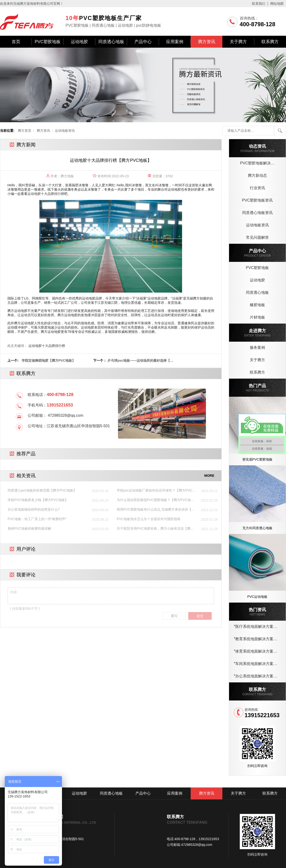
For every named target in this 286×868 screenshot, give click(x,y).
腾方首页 (25, 131)
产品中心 (143, 42)
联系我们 (259, 4)
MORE (209, 476)
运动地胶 (79, 42)
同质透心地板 (111, 42)
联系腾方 (270, 42)
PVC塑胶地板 (48, 42)
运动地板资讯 (65, 131)
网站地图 (277, 4)
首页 (16, 42)
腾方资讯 (207, 42)
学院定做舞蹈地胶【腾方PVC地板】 (49, 360)
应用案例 (175, 42)
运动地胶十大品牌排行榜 (46, 194)
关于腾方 (238, 42)
